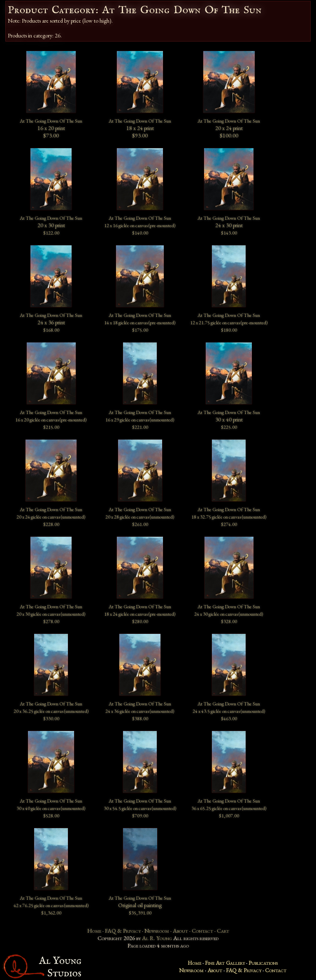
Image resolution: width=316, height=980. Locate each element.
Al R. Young (157, 938)
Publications (263, 963)
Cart (223, 931)
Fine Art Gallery (225, 963)
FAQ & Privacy (123, 931)
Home (94, 931)
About (180, 931)
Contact (202, 931)
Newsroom (157, 931)
